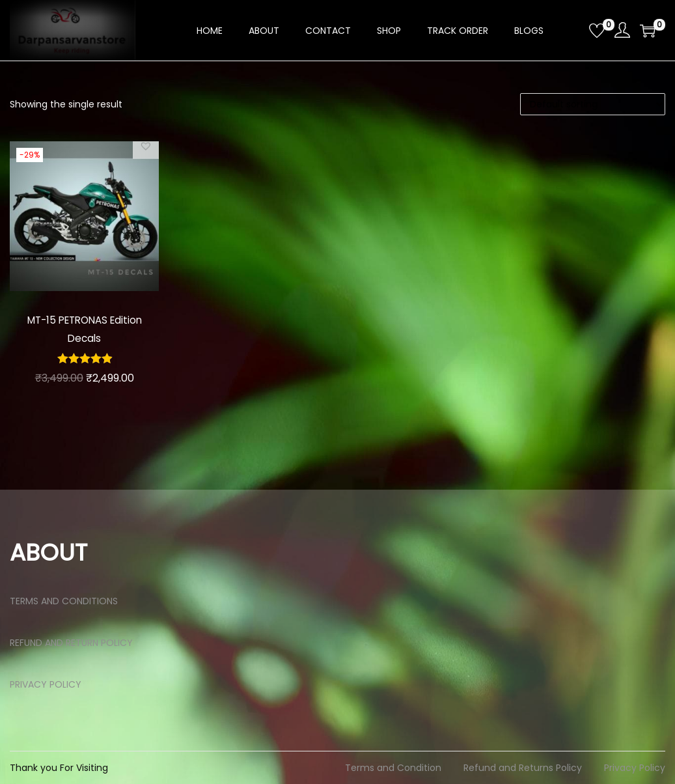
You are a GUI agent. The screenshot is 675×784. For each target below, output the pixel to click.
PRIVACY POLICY (46, 684)
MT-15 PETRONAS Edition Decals (84, 329)
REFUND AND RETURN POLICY (71, 643)
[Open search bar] (574, 30)
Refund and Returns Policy (523, 768)
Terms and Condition (393, 768)
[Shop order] (593, 104)
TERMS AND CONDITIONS (64, 601)
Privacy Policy (635, 768)
